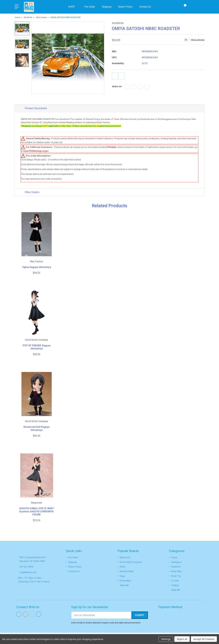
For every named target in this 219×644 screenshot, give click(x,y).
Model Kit (176, 567)
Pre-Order (90, 6)
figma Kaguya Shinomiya (37, 267)
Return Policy (125, 6)
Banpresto (125, 557)
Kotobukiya (125, 581)
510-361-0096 (26, 567)
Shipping (107, 6)
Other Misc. (177, 571)
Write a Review (197, 39)
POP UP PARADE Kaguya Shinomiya (37, 347)
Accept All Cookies (204, 639)
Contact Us (145, 6)
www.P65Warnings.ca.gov (36, 151)
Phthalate (112, 147)
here (91, 126)
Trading (175, 585)
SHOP (73, 6)
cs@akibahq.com (28, 572)
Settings (166, 639)
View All (124, 585)
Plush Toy (176, 576)
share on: (117, 87)
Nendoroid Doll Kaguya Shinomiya (37, 428)
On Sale (175, 581)
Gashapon (176, 562)
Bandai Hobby (127, 571)
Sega (122, 576)
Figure (174, 557)
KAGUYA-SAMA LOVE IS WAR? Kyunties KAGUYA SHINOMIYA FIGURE (37, 511)
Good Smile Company (131, 562)
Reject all (182, 639)
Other (123, 567)
